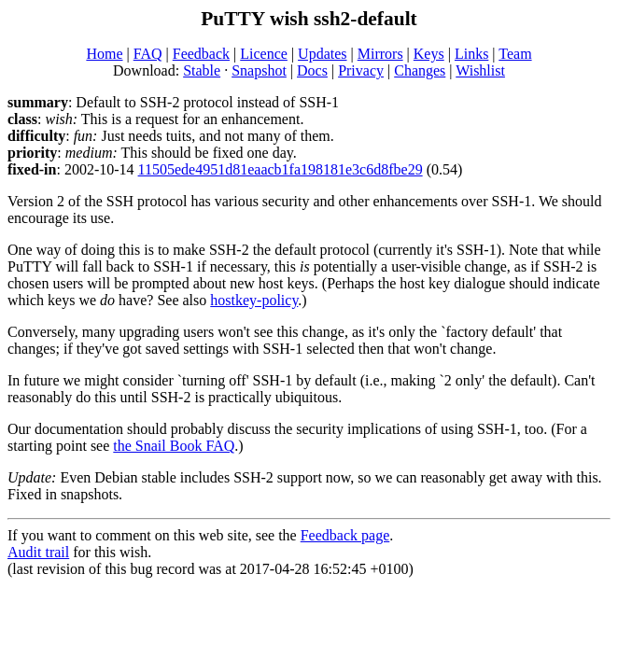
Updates (322, 54)
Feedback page (345, 535)
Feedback (201, 54)
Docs (312, 70)
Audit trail (38, 552)
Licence (264, 54)
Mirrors (380, 54)
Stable (202, 70)
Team (515, 54)
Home (104, 54)
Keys (429, 54)
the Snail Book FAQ (174, 446)
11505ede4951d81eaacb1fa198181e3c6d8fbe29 (281, 169)
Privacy (361, 70)
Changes (420, 70)
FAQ (148, 54)
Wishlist (480, 70)
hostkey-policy (254, 300)
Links (471, 54)
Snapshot (259, 70)
